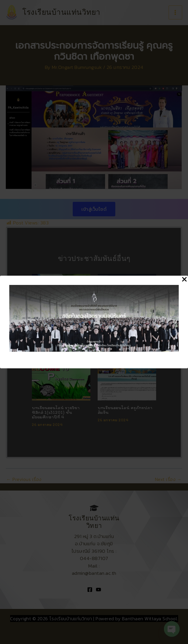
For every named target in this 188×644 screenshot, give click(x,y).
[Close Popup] (184, 280)
